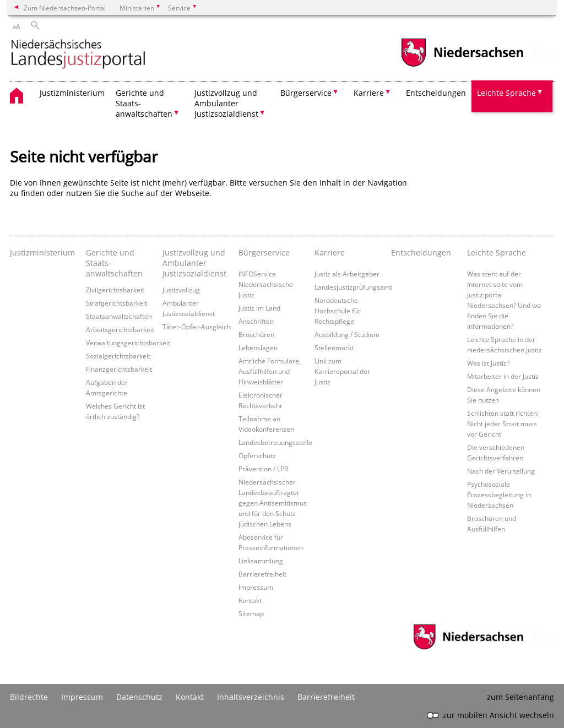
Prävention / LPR (263, 469)
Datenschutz (139, 697)
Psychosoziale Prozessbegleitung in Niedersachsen (499, 495)
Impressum (256, 587)
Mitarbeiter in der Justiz (503, 376)
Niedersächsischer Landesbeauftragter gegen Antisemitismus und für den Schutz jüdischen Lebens (273, 503)
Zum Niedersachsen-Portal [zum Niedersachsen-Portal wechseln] (65, 8)
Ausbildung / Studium (347, 334)
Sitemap (251, 613)
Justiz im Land (259, 308)
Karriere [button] (369, 93)
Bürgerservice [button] (306, 93)
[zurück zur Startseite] (78, 55)
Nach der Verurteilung (501, 471)
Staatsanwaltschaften (119, 316)
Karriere (330, 252)
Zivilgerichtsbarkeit (115, 290)
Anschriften (256, 321)
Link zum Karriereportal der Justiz (342, 371)
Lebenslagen (258, 347)
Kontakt (250, 600)
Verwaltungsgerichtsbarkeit (128, 343)
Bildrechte (29, 697)
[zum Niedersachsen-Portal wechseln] (462, 65)
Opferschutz (257, 455)
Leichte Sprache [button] (506, 93)
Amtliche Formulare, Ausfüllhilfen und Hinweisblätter (270, 371)
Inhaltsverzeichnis (251, 697)
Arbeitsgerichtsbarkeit (120, 329)
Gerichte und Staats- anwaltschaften (114, 263)
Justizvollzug (181, 290)
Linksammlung (261, 561)
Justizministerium (72, 93)
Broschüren (256, 334)
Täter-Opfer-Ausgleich (197, 327)
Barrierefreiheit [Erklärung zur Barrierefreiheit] (326, 697)
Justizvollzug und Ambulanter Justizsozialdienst (194, 263)
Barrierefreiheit (262, 574)
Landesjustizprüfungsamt (353, 287)
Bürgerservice (264, 252)
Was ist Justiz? (488, 363)
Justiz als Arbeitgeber (347, 274)
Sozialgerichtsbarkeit (118, 356)
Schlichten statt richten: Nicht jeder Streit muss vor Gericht (503, 423)
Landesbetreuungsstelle (275, 442)
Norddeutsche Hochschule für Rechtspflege (338, 311)
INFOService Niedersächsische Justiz (266, 284)
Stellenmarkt (334, 347)
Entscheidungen (436, 93)
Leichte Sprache (497, 252)
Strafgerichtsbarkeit (116, 303)
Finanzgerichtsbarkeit (119, 369)
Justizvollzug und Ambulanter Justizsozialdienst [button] (226, 103)
